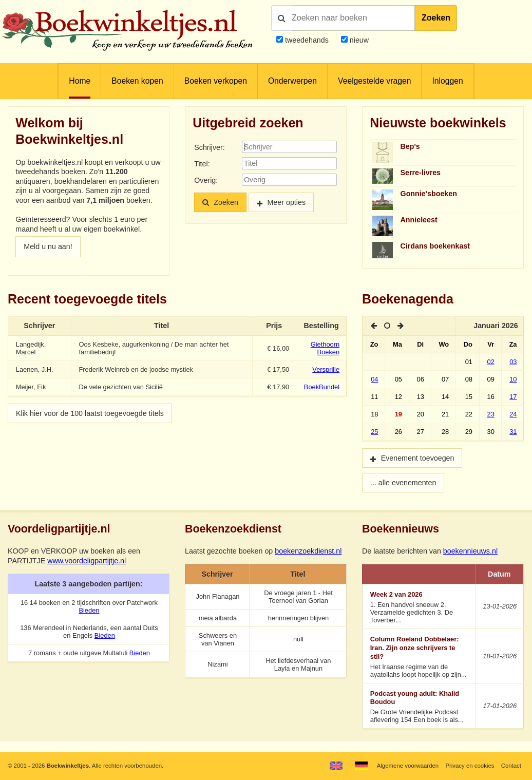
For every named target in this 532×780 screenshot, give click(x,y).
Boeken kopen (137, 81)
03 (513, 362)
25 (374, 432)
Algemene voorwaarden (408, 766)
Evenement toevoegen (418, 458)
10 (513, 379)
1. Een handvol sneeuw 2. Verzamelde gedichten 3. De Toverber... (419, 607)
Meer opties (286, 202)
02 (491, 362)
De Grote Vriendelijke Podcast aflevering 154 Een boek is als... (419, 707)
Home (80, 81)
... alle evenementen (403, 483)
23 (491, 414)
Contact (511, 766)
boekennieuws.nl (470, 551)
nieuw (358, 40)
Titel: (202, 164)
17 (513, 397)
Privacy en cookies (470, 766)
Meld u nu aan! (48, 246)
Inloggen (447, 81)
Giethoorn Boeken (325, 348)
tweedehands (307, 40)
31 (513, 432)
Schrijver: (209, 147)
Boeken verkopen (216, 81)
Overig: (206, 180)
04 (374, 379)
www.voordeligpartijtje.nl (87, 561)
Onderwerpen (292, 81)
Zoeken (436, 18)
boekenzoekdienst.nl (308, 551)
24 (513, 414)
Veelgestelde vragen (374, 81)
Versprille (326, 369)
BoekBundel (322, 387)
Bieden (89, 610)
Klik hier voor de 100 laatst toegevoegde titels (90, 413)
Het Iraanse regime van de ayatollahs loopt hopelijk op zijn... (419, 657)
